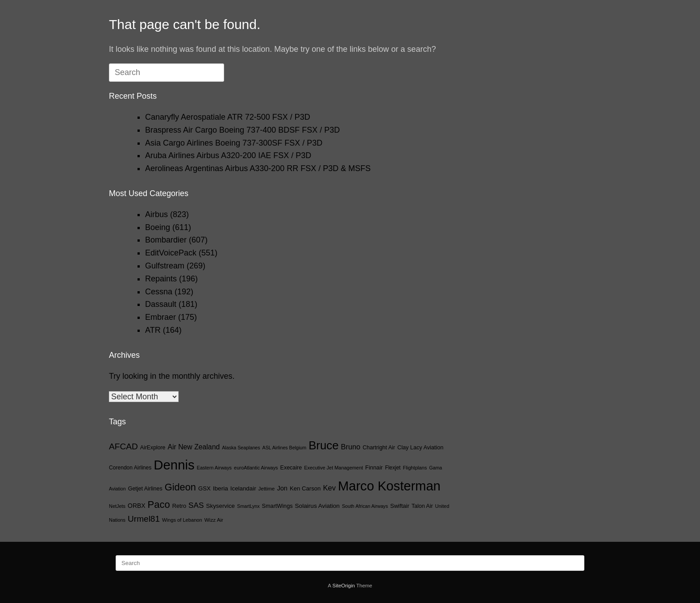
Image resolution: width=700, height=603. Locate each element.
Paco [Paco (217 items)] (159, 505)
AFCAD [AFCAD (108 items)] (123, 446)
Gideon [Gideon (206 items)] (180, 487)
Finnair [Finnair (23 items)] (374, 467)
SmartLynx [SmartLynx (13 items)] (248, 506)
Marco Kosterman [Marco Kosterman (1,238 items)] (389, 486)
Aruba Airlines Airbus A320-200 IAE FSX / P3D (228, 155)
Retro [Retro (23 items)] (179, 506)
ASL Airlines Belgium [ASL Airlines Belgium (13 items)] (285, 448)
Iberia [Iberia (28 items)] (221, 488)
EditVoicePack (171, 253)
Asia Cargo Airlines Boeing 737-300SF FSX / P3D (234, 143)
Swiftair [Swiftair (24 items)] (400, 506)
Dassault (161, 304)
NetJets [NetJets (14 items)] (117, 506)
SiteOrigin (344, 586)
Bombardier (166, 240)
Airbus (156, 214)
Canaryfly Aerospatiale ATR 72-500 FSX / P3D (228, 117)
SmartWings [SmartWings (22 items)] (277, 506)
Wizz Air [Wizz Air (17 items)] (214, 520)
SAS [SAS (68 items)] (196, 505)
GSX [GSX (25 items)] (204, 488)
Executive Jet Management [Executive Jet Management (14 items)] (333, 468)
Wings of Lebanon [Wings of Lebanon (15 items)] (182, 520)
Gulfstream (165, 266)
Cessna (159, 292)
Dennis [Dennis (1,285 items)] (174, 465)
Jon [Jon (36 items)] (282, 488)
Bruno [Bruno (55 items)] (351, 447)
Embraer (160, 317)
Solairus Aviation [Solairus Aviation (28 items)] (317, 506)
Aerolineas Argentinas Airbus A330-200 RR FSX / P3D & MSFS (258, 168)
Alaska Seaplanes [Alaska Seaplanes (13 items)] (241, 448)
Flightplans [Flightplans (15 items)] (415, 468)
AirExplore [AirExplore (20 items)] (153, 448)
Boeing (158, 227)
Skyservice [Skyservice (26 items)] (221, 506)
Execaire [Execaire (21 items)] (291, 468)
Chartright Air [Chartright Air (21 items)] (379, 448)
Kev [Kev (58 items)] (329, 488)
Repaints (161, 279)
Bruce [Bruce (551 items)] (323, 445)
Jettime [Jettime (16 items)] (267, 489)
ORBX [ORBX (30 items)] (136, 506)
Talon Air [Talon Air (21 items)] (422, 506)
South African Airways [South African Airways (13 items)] (365, 506)
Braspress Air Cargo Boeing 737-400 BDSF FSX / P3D (242, 130)
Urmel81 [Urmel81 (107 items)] (144, 519)
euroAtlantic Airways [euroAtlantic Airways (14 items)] (256, 468)
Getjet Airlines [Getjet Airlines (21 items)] (145, 489)
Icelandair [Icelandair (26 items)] (243, 488)
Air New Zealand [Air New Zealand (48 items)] (194, 447)
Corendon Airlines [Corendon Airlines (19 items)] (130, 468)
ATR (153, 330)
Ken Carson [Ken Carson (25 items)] (305, 488)
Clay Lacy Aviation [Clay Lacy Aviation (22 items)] (420, 448)
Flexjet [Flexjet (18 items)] (393, 468)
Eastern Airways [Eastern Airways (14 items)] (214, 468)
